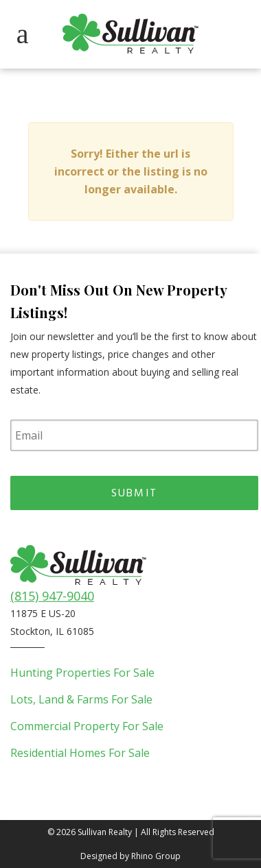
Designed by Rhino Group (130, 856)
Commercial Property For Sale (87, 726)
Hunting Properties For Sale (82, 673)
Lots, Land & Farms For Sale (81, 699)
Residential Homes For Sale (80, 753)
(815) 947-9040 (52, 596)
